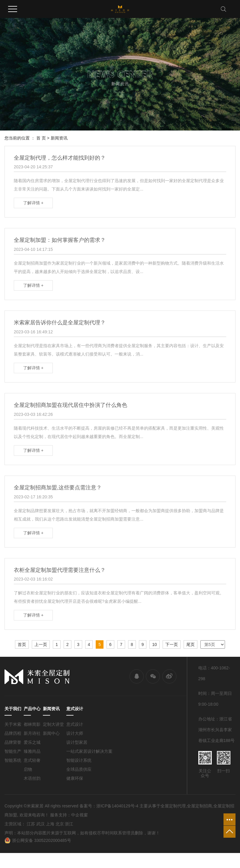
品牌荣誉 (13, 742)
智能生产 (13, 751)
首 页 (41, 138)
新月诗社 (32, 733)
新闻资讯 (59, 138)
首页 (22, 644)
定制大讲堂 (53, 724)
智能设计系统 (79, 760)
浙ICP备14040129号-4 (117, 806)
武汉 (40, 824)
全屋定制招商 (199, 806)
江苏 (31, 824)
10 (154, 644)
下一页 (172, 644)
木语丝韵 (32, 778)
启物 (28, 769)
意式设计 (75, 724)
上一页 (41, 644)
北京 (60, 824)
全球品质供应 (79, 769)
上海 (50, 824)
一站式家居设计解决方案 (89, 751)
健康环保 (75, 778)
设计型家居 (77, 742)
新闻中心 (51, 733)
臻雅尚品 (32, 751)
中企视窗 (79, 815)
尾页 (190, 644)
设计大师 (75, 733)
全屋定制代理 (173, 806)
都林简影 (32, 724)
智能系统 (13, 760)
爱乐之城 (32, 742)
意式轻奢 (32, 760)
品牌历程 (13, 733)
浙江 (69, 824)
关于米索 (13, 724)
